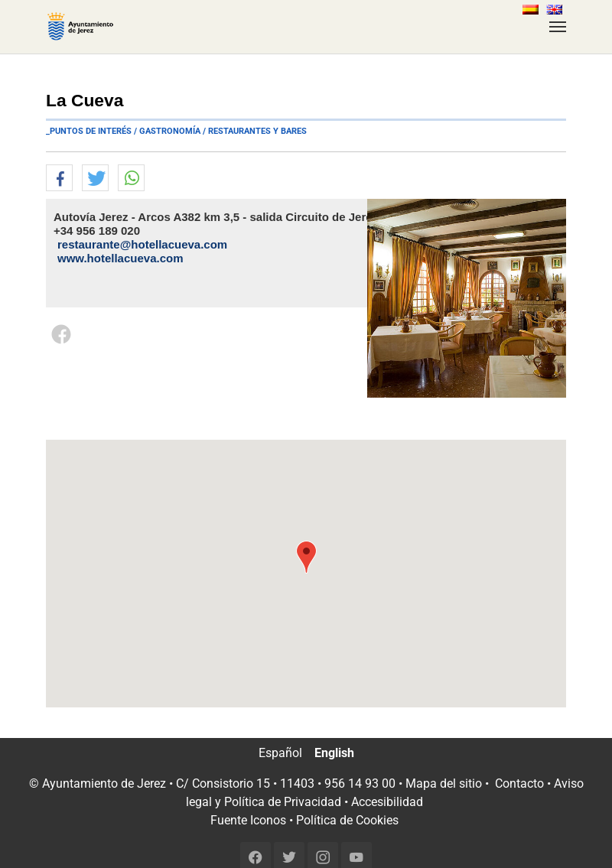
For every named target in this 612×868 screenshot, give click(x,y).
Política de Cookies (347, 820)
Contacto (519, 783)
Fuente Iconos (248, 820)
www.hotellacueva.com (120, 258)
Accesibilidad (387, 802)
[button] (59, 179)
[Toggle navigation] (558, 27)
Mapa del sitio (444, 783)
